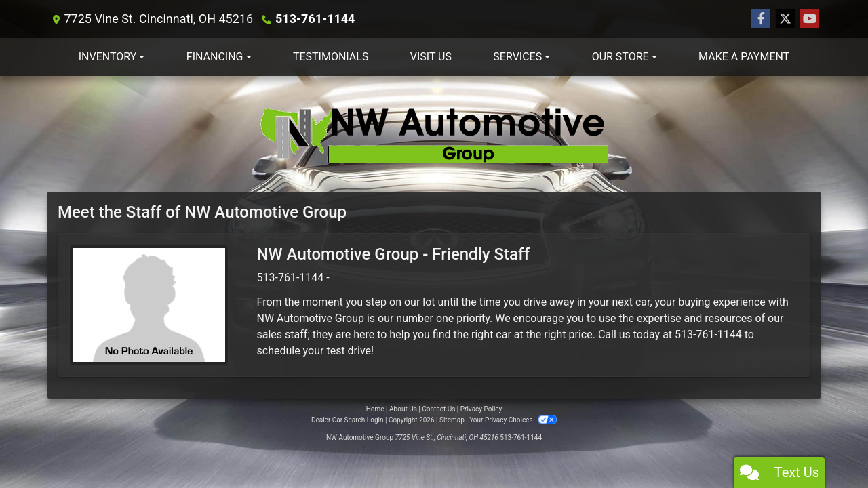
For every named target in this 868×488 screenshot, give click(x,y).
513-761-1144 (315, 19)
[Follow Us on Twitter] (785, 19)
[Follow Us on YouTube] (810, 19)
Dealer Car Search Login (348, 420)
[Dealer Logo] (434, 134)
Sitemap (452, 420)
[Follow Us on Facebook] (761, 19)
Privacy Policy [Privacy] (481, 409)
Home (375, 409)
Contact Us (438, 409)
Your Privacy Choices (513, 420)
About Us (403, 409)
